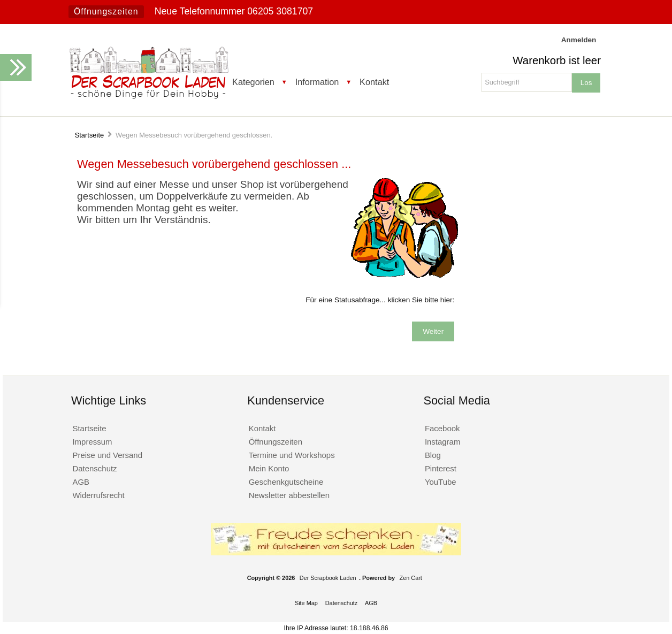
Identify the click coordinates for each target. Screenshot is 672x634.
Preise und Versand (107, 455)
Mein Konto (269, 468)
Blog (433, 455)
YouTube (441, 482)
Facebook (442, 428)
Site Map (306, 603)
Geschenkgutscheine (286, 482)
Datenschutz (94, 468)
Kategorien (253, 82)
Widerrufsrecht (98, 495)
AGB (81, 482)
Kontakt (374, 82)
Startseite (90, 135)
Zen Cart (411, 578)
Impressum (92, 442)
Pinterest (441, 468)
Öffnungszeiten (106, 12)
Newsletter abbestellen (289, 495)
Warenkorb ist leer (557, 60)
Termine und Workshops (292, 455)
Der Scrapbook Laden (328, 578)
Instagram (443, 442)
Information (317, 82)
